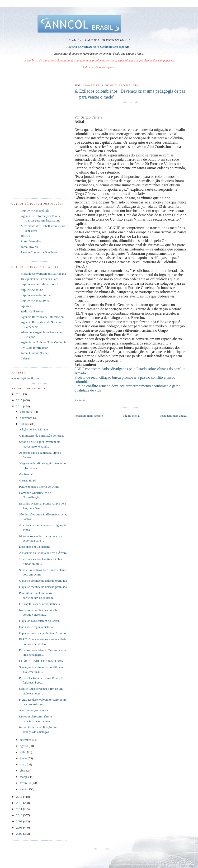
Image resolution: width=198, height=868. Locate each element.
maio (23, 764)
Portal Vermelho (31, 241)
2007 (20, 834)
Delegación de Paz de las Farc (39, 279)
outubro (25, 424)
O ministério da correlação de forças (41, 436)
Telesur (25, 358)
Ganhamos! (26, 474)
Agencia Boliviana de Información (42, 317)
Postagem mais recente (89, 416)
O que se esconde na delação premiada (43, 581)
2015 (20, 400)
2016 (20, 394)
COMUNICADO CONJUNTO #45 (41, 661)
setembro (26, 740)
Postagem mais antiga (173, 416)
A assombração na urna (33, 710)
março (24, 777)
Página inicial (131, 416)
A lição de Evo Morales (34, 429)
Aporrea (26, 306)
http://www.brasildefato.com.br (40, 284)
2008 (20, 828)
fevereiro (26, 783)
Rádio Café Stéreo (32, 311)
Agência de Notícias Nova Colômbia (44, 342)
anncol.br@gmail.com (25, 378)
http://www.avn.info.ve (35, 300)
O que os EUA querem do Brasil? (40, 621)
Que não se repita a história (36, 627)
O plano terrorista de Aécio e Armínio (42, 633)
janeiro (25, 789)
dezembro (26, 412)
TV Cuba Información (35, 348)
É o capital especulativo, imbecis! (40, 604)
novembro (27, 418)
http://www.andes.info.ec (36, 295)
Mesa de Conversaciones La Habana (43, 274)
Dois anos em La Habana (35, 547)
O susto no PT (28, 480)
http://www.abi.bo (32, 290)
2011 (20, 809)
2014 (20, 406)
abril (23, 771)
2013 (20, 797)
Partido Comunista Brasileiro (39, 252)
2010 (20, 815)
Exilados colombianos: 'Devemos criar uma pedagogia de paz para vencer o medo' (132, 94)
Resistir (26, 236)
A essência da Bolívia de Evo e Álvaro (43, 553)
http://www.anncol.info (35, 210)
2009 (20, 821)
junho (24, 758)
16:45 (82, 400)
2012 (20, 803)
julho (24, 752)
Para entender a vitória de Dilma (39, 487)
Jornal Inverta (29, 247)
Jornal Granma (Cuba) (35, 353)
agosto (24, 746)
